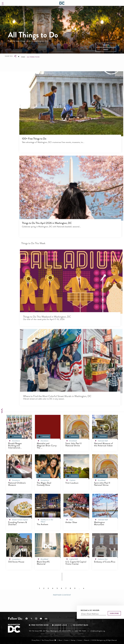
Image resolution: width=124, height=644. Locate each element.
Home (23, 57)
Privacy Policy (36, 640)
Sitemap (73, 640)
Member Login (61, 625)
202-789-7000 (81, 631)
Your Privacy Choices (48, 640)
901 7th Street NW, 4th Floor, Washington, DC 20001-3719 (50, 631)
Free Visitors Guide (40, 625)
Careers (66, 640)
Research (87, 640)
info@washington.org (98, 631)
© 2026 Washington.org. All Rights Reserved (104, 640)
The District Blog (80, 625)
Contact (80, 640)
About (60, 640)
